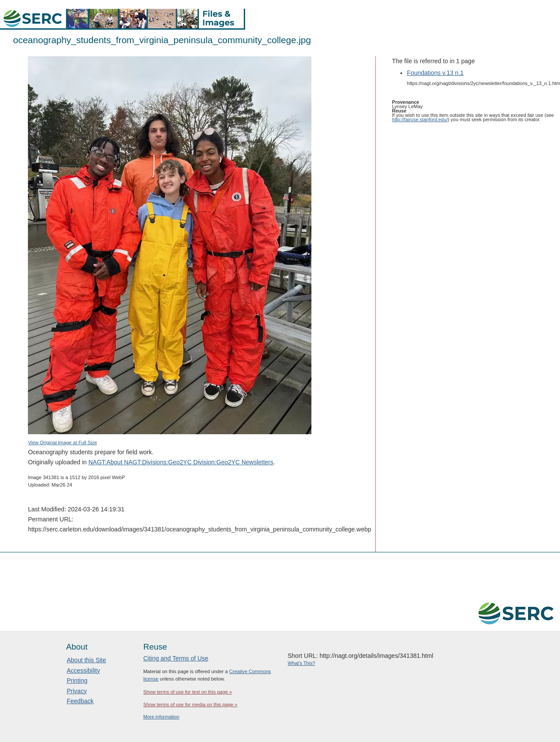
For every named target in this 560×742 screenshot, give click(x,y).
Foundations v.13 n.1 (435, 73)
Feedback (80, 701)
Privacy (77, 691)
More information (162, 717)
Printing (77, 681)
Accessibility (83, 671)
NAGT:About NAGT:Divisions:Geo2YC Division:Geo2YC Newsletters (181, 462)
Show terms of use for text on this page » (188, 692)
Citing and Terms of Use (176, 658)
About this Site (86, 660)
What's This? (302, 663)
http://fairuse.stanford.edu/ (420, 119)
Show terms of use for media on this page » (191, 705)
